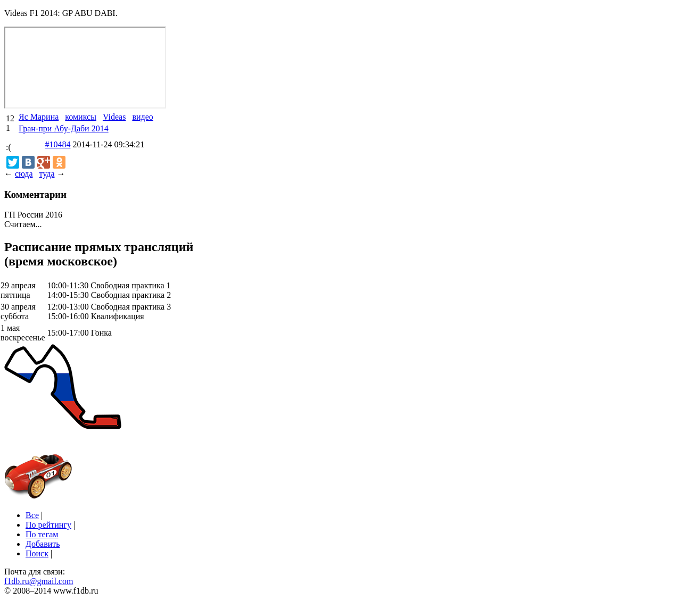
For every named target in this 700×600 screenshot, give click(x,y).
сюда (24, 174)
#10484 (57, 144)
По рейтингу (48, 525)
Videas (114, 117)
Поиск (37, 553)
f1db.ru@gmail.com (39, 581)
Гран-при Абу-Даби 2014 (64, 128)
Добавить (43, 544)
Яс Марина (39, 117)
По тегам (42, 534)
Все (32, 515)
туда (47, 174)
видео (142, 117)
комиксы (81, 117)
